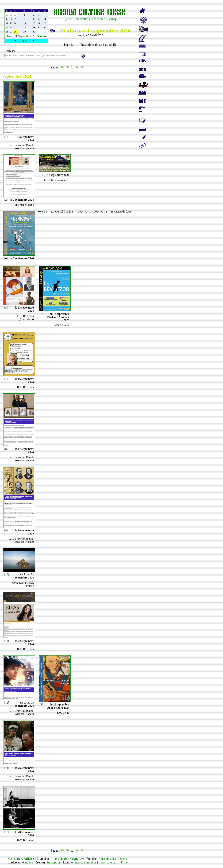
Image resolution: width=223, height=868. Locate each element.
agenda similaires (85, 862)
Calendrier (15, 859)
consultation (61, 859)
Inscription (54, 862)
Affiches (29, 859)
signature (78, 859)
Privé (124, 862)
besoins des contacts (114, 859)
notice (29, 862)
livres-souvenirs (109, 862)
